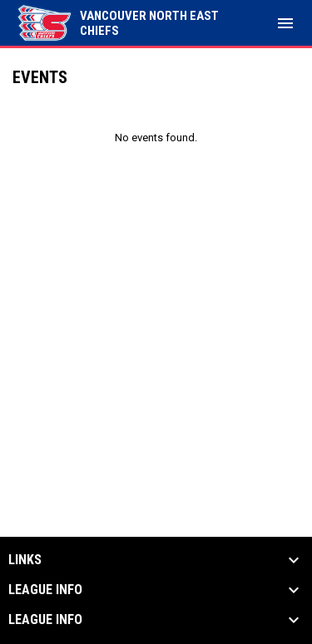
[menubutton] (285, 23)
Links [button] (25, 560)
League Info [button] (45, 590)
